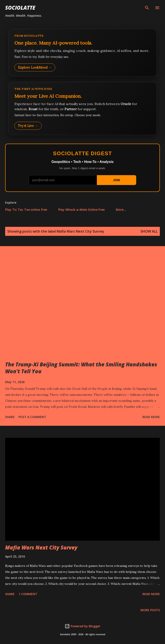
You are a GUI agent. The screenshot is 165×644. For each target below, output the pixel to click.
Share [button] (10, 417)
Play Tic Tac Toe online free (26, 210)
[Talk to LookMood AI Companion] (82, 108)
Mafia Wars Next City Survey (41, 547)
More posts (150, 610)
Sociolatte (20, 8)
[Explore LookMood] (82, 53)
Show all (149, 231)
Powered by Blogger (82, 626)
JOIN (117, 180)
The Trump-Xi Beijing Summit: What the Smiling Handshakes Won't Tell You (81, 368)
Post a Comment (32, 417)
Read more (151, 417)
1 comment (28, 594)
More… (121, 210)
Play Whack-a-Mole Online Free (81, 210)
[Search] (147, 8)
